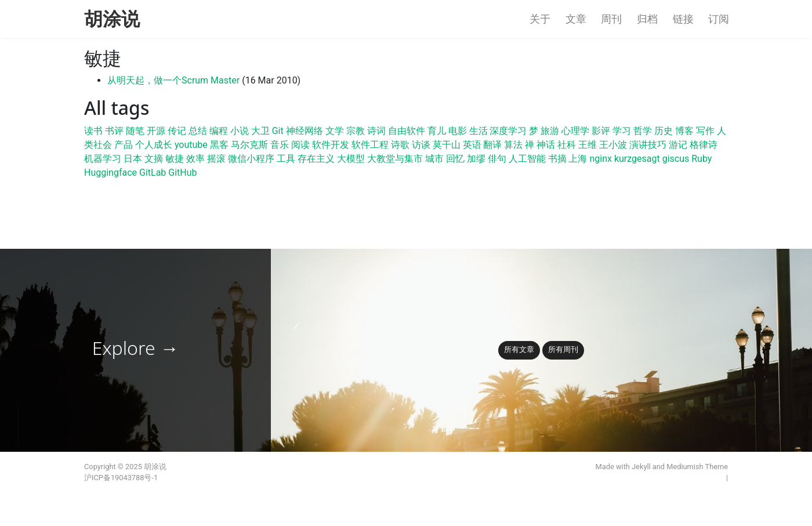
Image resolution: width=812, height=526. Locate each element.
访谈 (421, 145)
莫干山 (447, 145)
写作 (705, 131)
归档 (647, 19)
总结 (198, 131)
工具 (286, 159)
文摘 (154, 159)
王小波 (613, 145)
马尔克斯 (249, 145)
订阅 (719, 19)
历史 (664, 131)
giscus (676, 159)
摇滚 (216, 159)
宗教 (356, 131)
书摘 (557, 159)
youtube (191, 145)
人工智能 (527, 159)
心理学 (575, 131)
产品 (124, 145)
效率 (195, 159)
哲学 (643, 131)
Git (278, 131)
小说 (240, 131)
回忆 (455, 159)
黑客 (219, 145)
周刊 (611, 19)
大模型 (351, 159)
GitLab (153, 173)
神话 (546, 145)
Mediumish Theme (697, 467)
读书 (93, 131)
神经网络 (304, 131)
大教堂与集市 (395, 159)
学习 (622, 131)
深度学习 (508, 131)
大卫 (260, 131)
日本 (133, 159)
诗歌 (400, 145)
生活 (478, 131)
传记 (177, 131)
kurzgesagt (637, 159)
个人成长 (154, 145)
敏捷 (175, 159)
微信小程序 (251, 159)
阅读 (300, 145)
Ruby (702, 159)
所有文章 (519, 349)
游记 (678, 145)
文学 (335, 131)
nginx (600, 159)
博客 (684, 131)
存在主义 (316, 159)
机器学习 (103, 159)
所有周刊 (563, 349)
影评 (601, 131)
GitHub (182, 173)
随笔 (135, 131)
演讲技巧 (648, 145)
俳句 (497, 159)
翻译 (492, 145)
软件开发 (331, 145)
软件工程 (370, 145)
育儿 (437, 131)
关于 (540, 19)
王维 (588, 145)
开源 (156, 131)
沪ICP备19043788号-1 (121, 478)
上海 (578, 159)
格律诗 (704, 145)
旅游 (550, 131)
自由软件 (407, 131)
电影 (458, 131)
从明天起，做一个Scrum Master (173, 80)
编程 (219, 131)
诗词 (376, 131)
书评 (114, 131)
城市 (434, 159)
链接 (683, 19)
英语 (472, 145)
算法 (513, 145)
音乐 (280, 145)
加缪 (476, 159)
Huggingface (110, 173)
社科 (567, 145)
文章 (576, 19)
